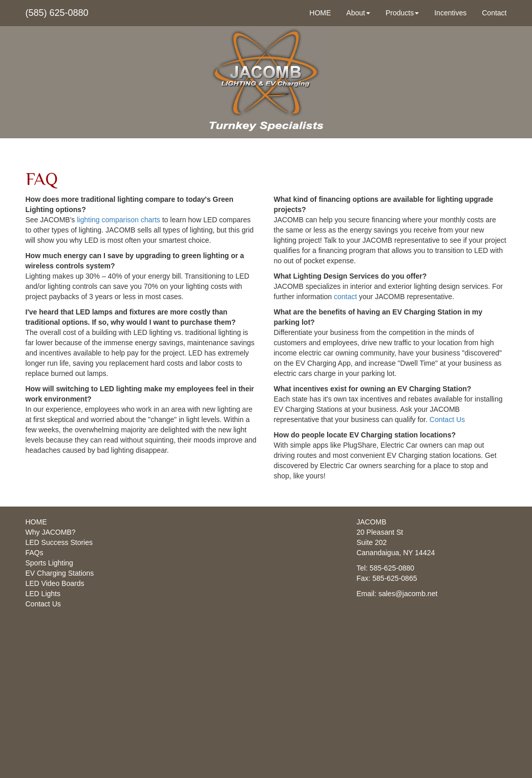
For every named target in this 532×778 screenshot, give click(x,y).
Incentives (450, 13)
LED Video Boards (55, 583)
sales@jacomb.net (408, 594)
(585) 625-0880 (57, 13)
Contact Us (447, 419)
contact (345, 297)
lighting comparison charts (119, 220)
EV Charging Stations (60, 573)
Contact (494, 13)
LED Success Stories (59, 542)
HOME (320, 13)
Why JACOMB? (51, 532)
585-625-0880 (392, 568)
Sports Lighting (49, 563)
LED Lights (43, 594)
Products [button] (402, 13)
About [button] (358, 13)
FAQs (35, 553)
